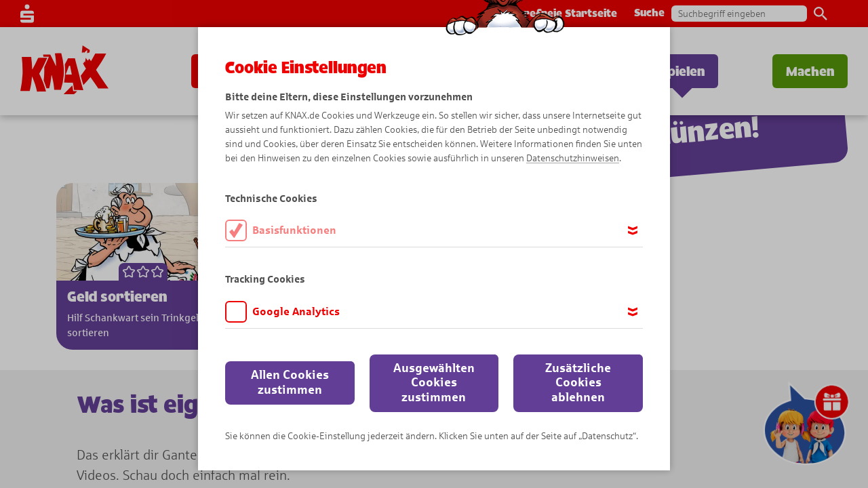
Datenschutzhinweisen (573, 158)
